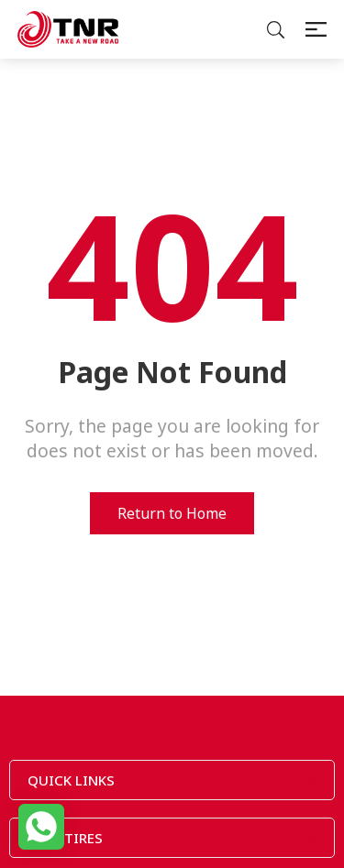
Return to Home (172, 513)
